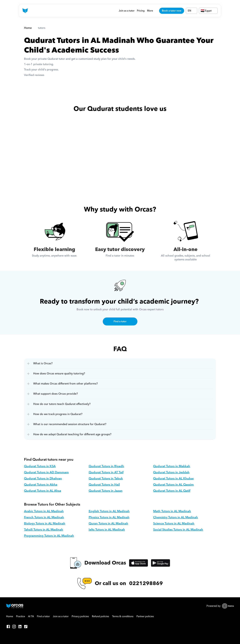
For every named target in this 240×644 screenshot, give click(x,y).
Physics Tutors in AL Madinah (109, 517)
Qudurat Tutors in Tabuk (106, 478)
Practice (21, 616)
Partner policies (145, 616)
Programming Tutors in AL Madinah (49, 536)
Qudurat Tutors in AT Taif (106, 472)
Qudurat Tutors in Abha (41, 485)
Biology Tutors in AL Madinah (45, 523)
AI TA (31, 616)
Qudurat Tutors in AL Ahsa (43, 491)
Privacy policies (80, 616)
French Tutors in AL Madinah (44, 517)
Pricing (141, 11)
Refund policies (100, 616)
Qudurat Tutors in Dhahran (43, 478)
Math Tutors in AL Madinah (172, 511)
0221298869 (146, 587)
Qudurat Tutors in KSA (40, 466)
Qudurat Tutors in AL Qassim (173, 485)
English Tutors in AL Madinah (109, 511)
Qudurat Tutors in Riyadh (106, 466)
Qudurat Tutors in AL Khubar (173, 478)
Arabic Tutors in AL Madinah (44, 511)
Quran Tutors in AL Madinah (108, 523)
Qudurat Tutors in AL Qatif (172, 491)
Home (28, 28)
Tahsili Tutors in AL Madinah (44, 530)
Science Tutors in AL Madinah (174, 523)
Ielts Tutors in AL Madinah (107, 530)
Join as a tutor (127, 11)
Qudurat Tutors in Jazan (106, 491)
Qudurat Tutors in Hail (104, 485)
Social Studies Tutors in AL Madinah (178, 530)
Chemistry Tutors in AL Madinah (176, 517)
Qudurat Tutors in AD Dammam (46, 472)
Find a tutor (43, 616)
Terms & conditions (123, 616)
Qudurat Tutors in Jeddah (171, 472)
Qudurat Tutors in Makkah (172, 466)
